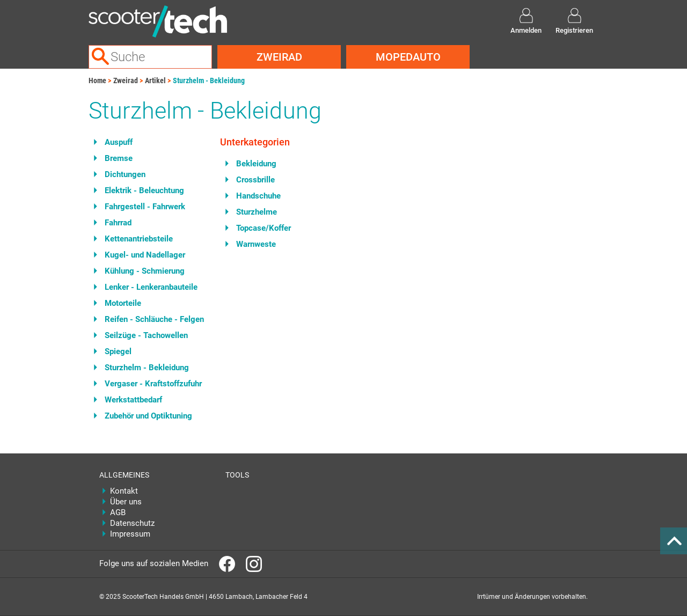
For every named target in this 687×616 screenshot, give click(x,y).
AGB (118, 512)
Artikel (155, 80)
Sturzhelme (257, 212)
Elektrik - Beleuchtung (144, 190)
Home (97, 80)
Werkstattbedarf (133, 400)
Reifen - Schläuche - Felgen (154, 319)
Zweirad (279, 57)
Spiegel (118, 351)
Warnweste (256, 244)
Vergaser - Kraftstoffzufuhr (153, 384)
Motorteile (123, 303)
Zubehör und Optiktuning (148, 416)
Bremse (119, 158)
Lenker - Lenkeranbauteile (151, 287)
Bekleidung (256, 164)
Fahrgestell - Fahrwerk (145, 207)
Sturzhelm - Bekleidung (209, 80)
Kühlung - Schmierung (145, 271)
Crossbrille (255, 180)
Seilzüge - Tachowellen (146, 335)
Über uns (126, 502)
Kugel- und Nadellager (145, 255)
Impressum (130, 534)
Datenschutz (132, 523)
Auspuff (119, 142)
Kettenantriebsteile (139, 239)
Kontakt (124, 491)
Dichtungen (125, 174)
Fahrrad (118, 223)
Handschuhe (258, 196)
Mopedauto (408, 57)
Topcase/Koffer (264, 228)
